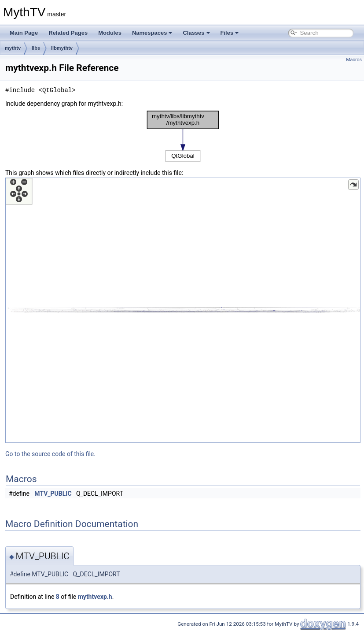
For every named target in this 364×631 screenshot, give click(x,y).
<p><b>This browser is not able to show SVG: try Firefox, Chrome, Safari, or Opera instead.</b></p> (183, 136)
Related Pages (68, 33)
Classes (196, 33)
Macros (354, 60)
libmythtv (62, 48)
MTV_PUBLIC (53, 494)
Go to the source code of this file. (50, 454)
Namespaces (152, 33)
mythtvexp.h (95, 597)
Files (230, 33)
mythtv (13, 48)
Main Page (24, 33)
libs (36, 48)
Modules (110, 33)
